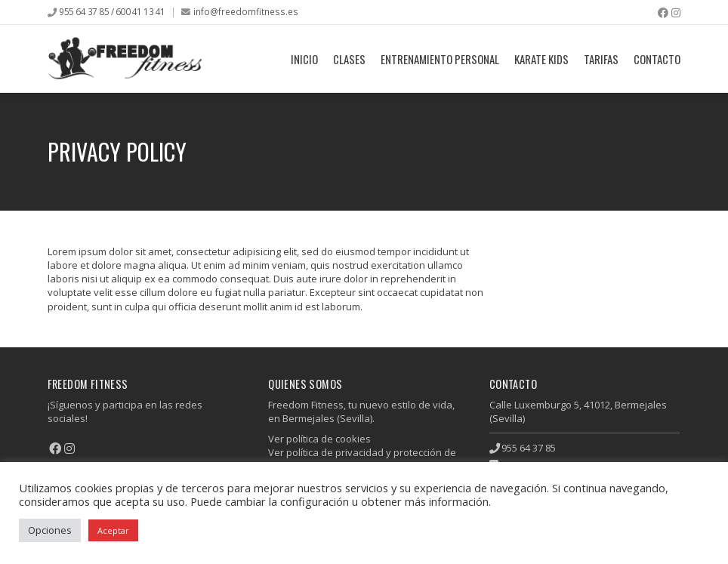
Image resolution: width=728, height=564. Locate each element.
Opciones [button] (50, 530)
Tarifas (601, 59)
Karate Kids (541, 59)
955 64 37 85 (529, 448)
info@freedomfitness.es (246, 11)
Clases (349, 59)
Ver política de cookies (319, 439)
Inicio (304, 59)
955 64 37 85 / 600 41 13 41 (112, 11)
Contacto (657, 59)
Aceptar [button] (113, 530)
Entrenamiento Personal (440, 59)
